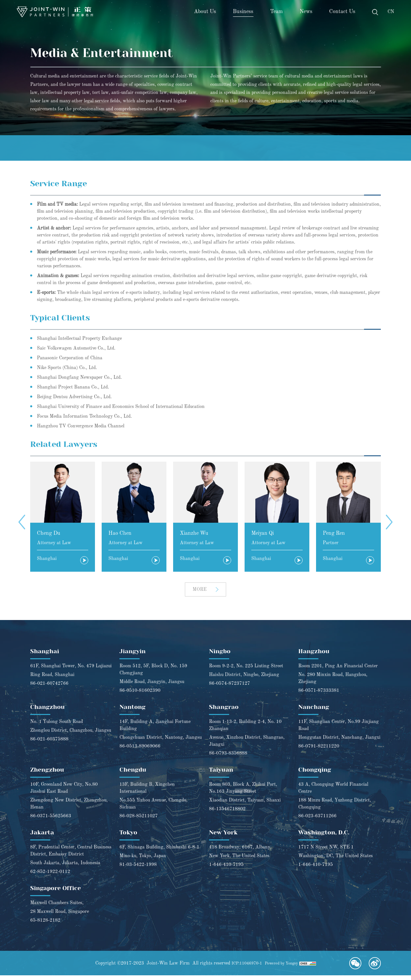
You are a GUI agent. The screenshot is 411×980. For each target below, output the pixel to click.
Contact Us (342, 12)
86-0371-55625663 (51, 821)
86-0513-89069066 (140, 751)
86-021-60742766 (49, 688)
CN (391, 12)
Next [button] (389, 523)
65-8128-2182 (45, 925)
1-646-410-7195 (226, 869)
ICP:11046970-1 (244, 968)
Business (243, 12)
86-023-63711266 (317, 821)
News (306, 12)
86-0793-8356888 (228, 758)
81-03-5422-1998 (138, 869)
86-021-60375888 (49, 744)
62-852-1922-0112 (50, 876)
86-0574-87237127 (229, 688)
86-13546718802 (227, 814)
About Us (205, 12)
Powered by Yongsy (284, 968)
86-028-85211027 (139, 821)
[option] (63, 518)
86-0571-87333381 (319, 695)
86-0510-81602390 (140, 695)
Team (276, 12)
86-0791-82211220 (319, 751)
